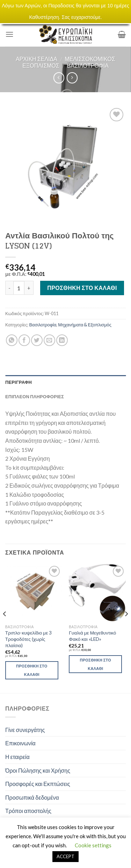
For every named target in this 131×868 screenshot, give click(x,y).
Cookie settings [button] (93, 845)
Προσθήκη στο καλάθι (82, 288)
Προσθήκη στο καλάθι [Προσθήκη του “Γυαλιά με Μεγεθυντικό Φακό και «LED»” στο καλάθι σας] (96, 664)
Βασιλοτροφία (88, 65)
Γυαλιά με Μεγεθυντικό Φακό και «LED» (92, 636)
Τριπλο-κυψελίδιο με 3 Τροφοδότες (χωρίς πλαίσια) (28, 639)
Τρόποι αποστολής (28, 811)
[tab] (65, 382)
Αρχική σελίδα (37, 59)
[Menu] (9, 34)
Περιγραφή (19, 382)
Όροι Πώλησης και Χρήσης (38, 770)
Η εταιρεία (17, 757)
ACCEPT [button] (65, 856)
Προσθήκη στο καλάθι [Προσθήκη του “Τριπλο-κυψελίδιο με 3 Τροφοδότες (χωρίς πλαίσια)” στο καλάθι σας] (32, 670)
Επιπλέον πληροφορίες (35, 396)
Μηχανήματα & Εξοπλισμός (85, 325)
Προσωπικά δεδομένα (32, 797)
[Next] (126, 628)
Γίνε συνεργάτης (25, 730)
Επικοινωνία (20, 743)
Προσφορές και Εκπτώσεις (38, 784)
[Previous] (5, 628)
